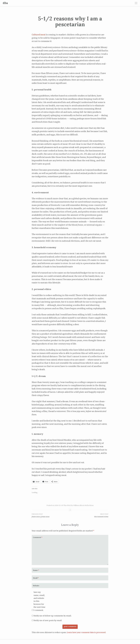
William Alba (78, 505)
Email (36, 578)
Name (36, 570)
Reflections (89, 505)
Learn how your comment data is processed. (86, 632)
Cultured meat (39, 35)
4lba (5, 3)
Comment (38, 537)
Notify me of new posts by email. (48, 620)
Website (36, 586)
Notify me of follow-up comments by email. (53, 616)
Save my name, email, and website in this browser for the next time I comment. (39, 601)
